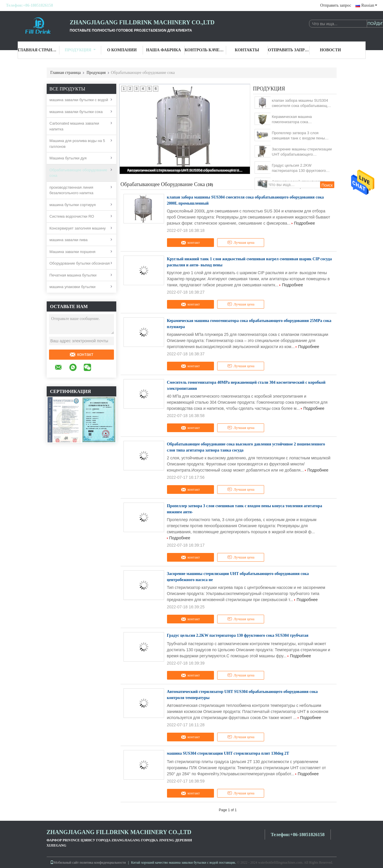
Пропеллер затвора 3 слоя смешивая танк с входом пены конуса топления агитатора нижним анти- (298, 136)
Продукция (80, 50)
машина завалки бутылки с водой (79, 100)
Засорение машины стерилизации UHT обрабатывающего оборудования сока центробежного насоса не (302, 152)
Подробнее (305, 223)
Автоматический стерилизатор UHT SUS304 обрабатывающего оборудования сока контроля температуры (185, 170)
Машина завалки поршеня (73, 252)
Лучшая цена (241, 243)
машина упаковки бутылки (73, 287)
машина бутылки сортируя (73, 205)
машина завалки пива (69, 240)
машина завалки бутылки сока (76, 112)
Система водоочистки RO (72, 216)
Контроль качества (206, 50)
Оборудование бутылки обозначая (80, 263)
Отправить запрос (336, 5)
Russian (369, 5)
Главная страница (39, 50)
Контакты (247, 50)
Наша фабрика (164, 50)
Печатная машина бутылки (73, 275)
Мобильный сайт (65, 862)
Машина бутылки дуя (68, 158)
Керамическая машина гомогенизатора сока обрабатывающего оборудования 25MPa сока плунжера (301, 120)
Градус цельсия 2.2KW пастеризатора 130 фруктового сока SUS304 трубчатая (299, 168)
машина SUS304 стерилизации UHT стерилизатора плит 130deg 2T (228, 753)
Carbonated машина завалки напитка (74, 126)
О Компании (122, 50)
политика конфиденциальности (103, 862)
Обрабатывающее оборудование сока (78, 173)
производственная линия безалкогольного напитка (71, 190)
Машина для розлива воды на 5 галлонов (77, 144)
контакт (81, 354)
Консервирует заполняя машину (78, 228)
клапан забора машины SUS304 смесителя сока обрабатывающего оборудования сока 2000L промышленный (302, 103)
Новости (330, 50)
